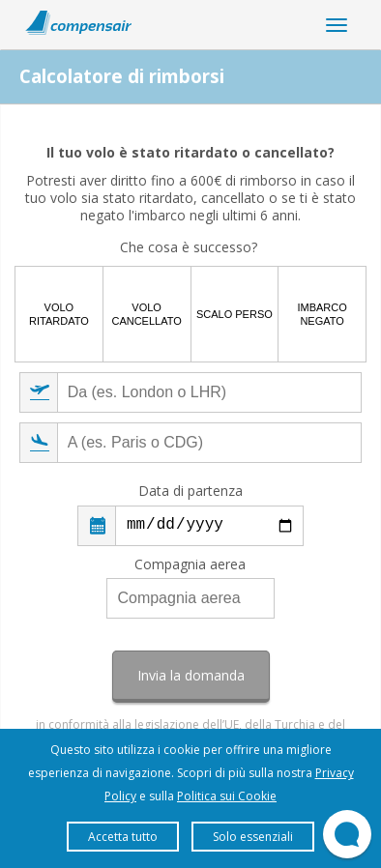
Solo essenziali (253, 837)
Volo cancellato (146, 314)
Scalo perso (234, 314)
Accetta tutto (123, 837)
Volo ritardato (59, 314)
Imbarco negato (322, 314)
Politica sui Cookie (227, 796)
